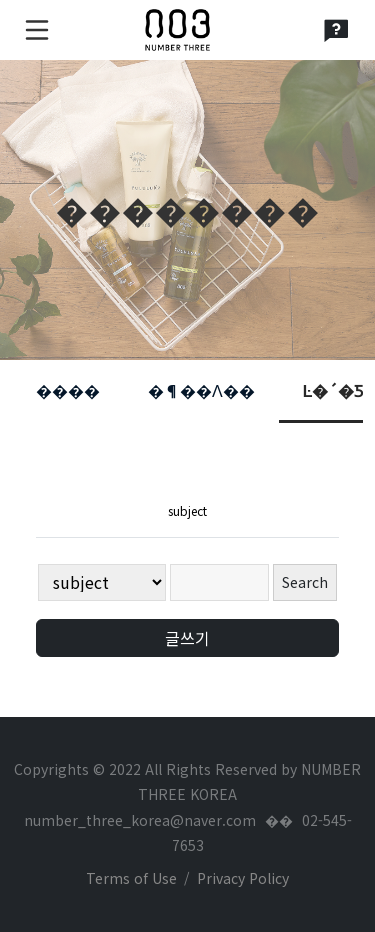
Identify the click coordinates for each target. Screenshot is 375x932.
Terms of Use (131, 878)
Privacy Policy (243, 878)
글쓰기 (187, 638)
